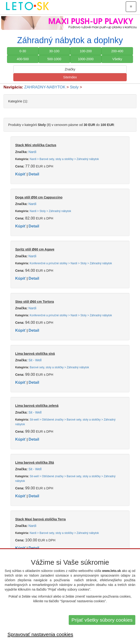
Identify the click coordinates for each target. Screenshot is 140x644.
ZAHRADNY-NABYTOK (45, 87)
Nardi (32, 152)
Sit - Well (35, 360)
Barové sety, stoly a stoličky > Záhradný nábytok (59, 367)
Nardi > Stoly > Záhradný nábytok (50, 211)
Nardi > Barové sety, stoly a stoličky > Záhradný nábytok (64, 159)
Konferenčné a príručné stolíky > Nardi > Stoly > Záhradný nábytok (71, 263)
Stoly (74, 87)
